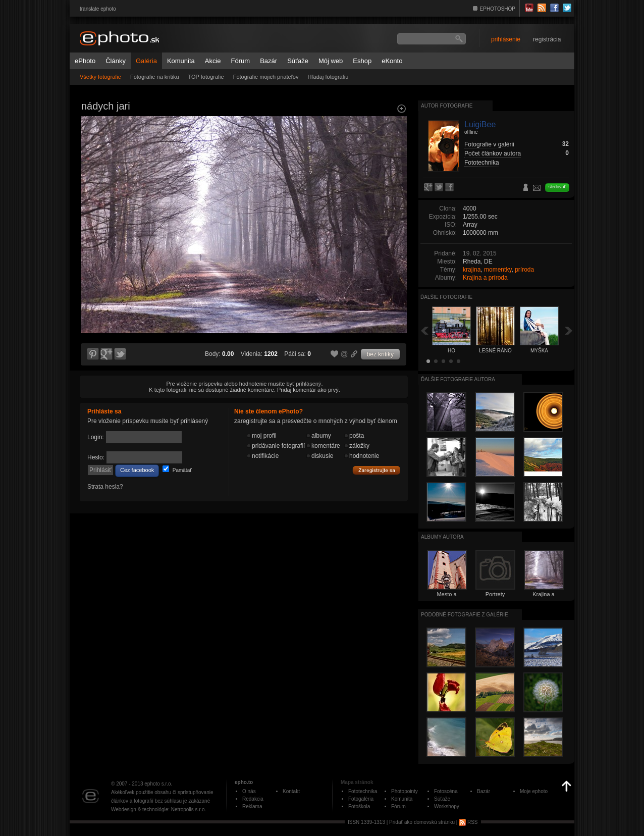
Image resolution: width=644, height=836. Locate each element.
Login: (96, 437)
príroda (524, 270)
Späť (424, 330)
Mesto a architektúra (446, 597)
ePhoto (85, 61)
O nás (249, 791)
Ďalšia (569, 330)
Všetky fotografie (100, 77)
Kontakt (291, 791)
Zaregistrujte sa (377, 471)
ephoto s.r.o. (158, 784)
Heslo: (96, 457)
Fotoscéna (446, 791)
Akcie (213, 61)
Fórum (241, 61)
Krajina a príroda (485, 278)
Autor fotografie (447, 106)
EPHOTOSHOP (498, 9)
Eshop (362, 61)
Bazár (269, 61)
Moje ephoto (534, 791)
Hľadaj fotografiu (328, 77)
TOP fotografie (206, 77)
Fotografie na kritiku (155, 77)
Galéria (146, 61)
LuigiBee (480, 124)
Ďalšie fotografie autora (458, 379)
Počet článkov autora (493, 153)
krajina (472, 270)
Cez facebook (137, 470)
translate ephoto (98, 9)
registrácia (547, 39)
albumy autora (442, 537)
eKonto (392, 61)
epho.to (244, 782)
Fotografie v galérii (489, 144)
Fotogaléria (361, 799)
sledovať (557, 187)
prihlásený (308, 384)
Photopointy (405, 791)
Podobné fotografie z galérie (465, 615)
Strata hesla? (105, 487)
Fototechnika (482, 163)
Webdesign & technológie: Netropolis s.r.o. (158, 809)
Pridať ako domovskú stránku (422, 822)
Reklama (252, 806)
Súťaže (298, 61)
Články (116, 61)
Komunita (181, 61)
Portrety (495, 594)
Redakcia (253, 799)
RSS (468, 822)
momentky (498, 270)
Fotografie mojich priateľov (266, 77)
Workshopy (447, 806)
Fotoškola (359, 806)
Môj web (331, 61)
